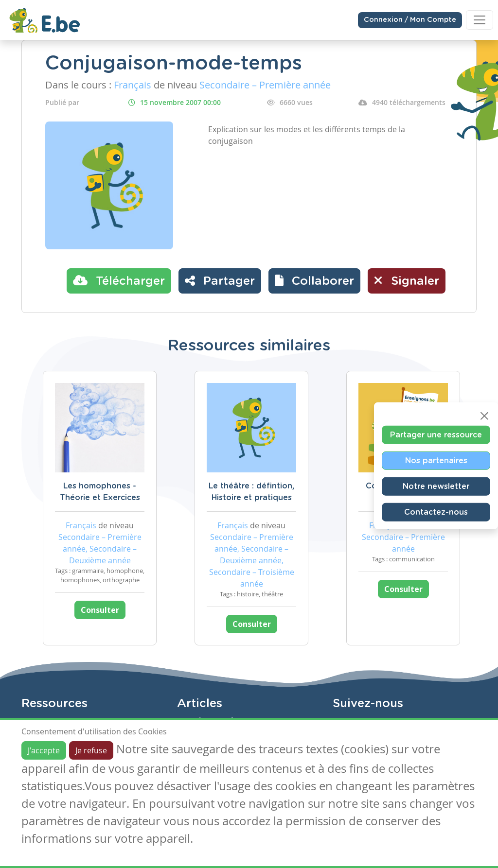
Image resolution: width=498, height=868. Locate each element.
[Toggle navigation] (480, 20)
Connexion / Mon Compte (410, 20)
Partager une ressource (436, 435)
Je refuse (91, 750)
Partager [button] (220, 280)
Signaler (407, 280)
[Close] (484, 416)
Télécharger (119, 280)
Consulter (100, 610)
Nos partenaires (436, 461)
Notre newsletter (436, 486)
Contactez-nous (436, 512)
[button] (314, 281)
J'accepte (44, 750)
